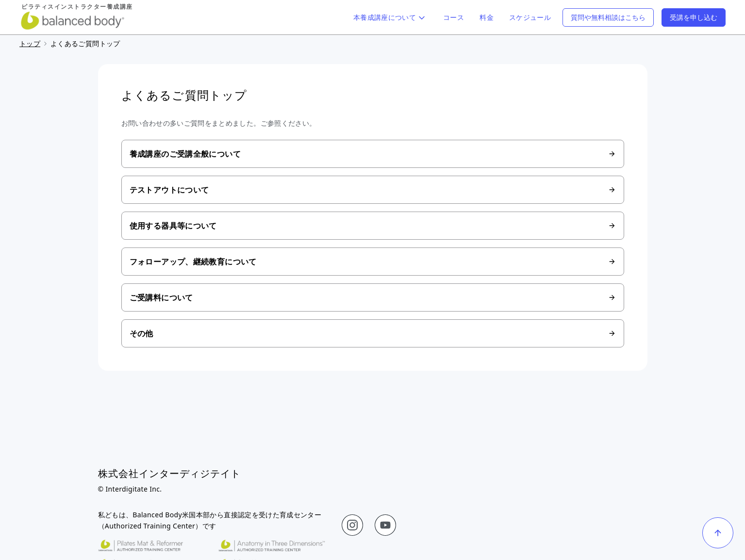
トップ (30, 43)
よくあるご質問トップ (85, 43)
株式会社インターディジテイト (169, 473)
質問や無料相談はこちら (608, 17)
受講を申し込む (694, 17)
